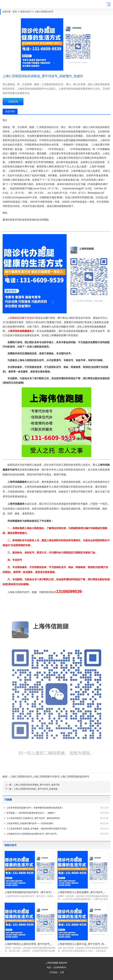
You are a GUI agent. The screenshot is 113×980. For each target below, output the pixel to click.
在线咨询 (13, 102)
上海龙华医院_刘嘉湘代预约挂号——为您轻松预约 (57, 823)
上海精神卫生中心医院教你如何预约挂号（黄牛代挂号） (57, 834)
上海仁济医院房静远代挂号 (75, 777)
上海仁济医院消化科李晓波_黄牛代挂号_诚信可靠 (37, 785)
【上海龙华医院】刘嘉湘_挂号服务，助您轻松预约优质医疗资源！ (57, 829)
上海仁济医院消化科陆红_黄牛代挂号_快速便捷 (36, 789)
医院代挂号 (26, 12)
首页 (15, 12)
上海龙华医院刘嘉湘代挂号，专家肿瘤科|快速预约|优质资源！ (57, 808)
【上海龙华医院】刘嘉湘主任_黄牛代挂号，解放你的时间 (57, 818)
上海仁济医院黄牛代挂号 (46, 777)
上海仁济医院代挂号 (44, 12)
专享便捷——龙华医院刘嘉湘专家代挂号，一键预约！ (57, 813)
